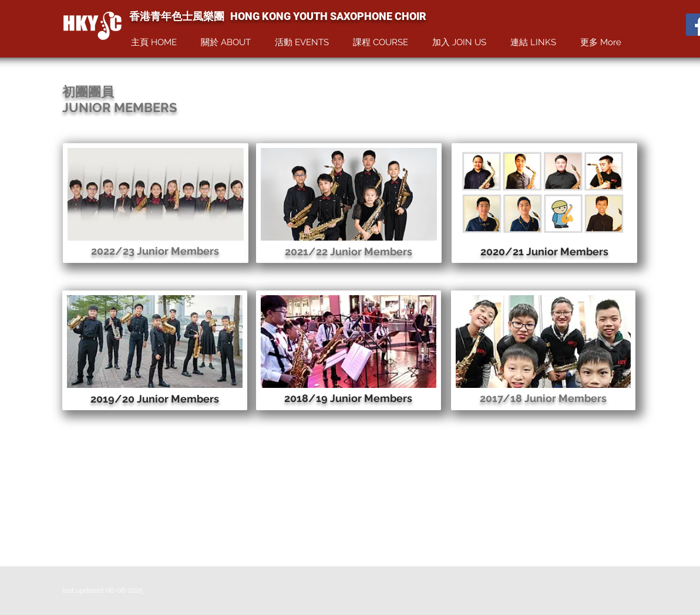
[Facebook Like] (664, 25)
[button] (229, 43)
